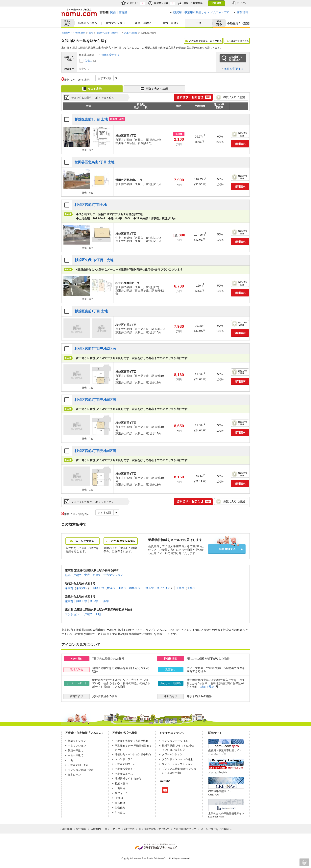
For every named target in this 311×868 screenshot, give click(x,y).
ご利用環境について (185, 829)
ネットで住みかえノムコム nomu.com (79, 12)
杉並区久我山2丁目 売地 (94, 260)
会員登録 (216, 3)
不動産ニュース (124, 774)
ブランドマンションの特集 (177, 759)
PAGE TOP (304, 862)
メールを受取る (83, 541)
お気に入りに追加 (231, 97)
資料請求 (240, 144)
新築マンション (87, 23)
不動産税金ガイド (125, 769)
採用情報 (81, 829)
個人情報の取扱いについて (154, 829)
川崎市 (122, 588)
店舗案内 (96, 829)
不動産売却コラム (125, 764)
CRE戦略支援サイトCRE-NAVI (220, 793)
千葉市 (191, 588)
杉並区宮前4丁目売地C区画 (95, 349)
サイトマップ (112, 829)
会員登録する (227, 549)
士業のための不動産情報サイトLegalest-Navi (226, 815)
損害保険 (120, 803)
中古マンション (115, 23)
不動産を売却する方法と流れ (132, 741)
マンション (72, 614)
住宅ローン (74, 775)
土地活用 (120, 788)
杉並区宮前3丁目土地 (91, 205)
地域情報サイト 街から (128, 779)
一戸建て (87, 614)
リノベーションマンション (177, 764)
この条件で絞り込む (233, 58)
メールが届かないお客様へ (216, 829)
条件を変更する (234, 69)
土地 (199, 23)
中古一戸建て (171, 23)
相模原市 (135, 588)
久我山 (88, 61)
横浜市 (111, 588)
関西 (113, 12)
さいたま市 (164, 588)
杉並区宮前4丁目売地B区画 (95, 400)
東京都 (69, 588)
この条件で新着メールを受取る (203, 41)
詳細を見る (207, 687)
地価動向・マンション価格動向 (133, 754)
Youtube (165, 790)
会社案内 (67, 829)
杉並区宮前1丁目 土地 (91, 311)
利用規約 (129, 829)
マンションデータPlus (175, 741)
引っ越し (120, 813)
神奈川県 (99, 588)
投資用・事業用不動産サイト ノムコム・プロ (225, 752)
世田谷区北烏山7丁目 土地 (95, 162)
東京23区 (82, 588)
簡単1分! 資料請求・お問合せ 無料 (193, 97)
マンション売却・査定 (81, 770)
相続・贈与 (121, 783)
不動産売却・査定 (78, 765)
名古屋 (123, 12)
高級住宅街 (173, 773)
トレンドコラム (124, 759)
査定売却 (237, 23)
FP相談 (119, 798)
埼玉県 (150, 588)
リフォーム (121, 793)
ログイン (239, 3)
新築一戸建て (143, 23)
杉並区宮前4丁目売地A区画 (95, 451)
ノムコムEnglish (218, 772)
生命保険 (120, 808)
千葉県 (180, 588)
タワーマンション (172, 754)
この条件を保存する (237, 41)
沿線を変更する (111, 55)
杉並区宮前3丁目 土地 (91, 119)
